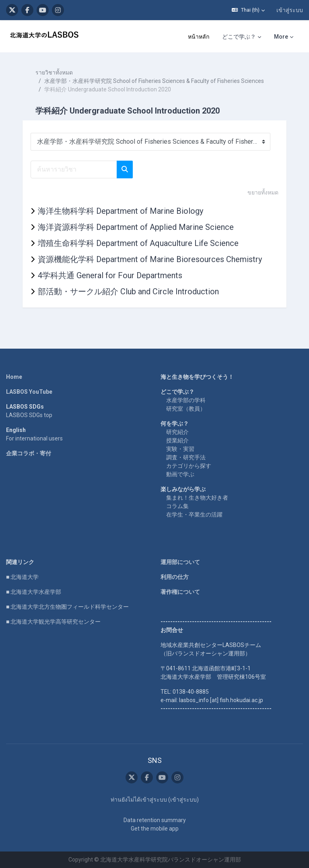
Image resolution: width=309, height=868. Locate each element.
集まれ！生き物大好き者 (197, 498)
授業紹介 (177, 440)
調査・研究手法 (186, 457)
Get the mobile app (155, 829)
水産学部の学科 (186, 400)
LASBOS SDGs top (29, 415)
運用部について (180, 562)
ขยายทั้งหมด (263, 192)
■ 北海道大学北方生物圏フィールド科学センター (67, 607)
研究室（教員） (186, 409)
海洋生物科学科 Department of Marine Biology (121, 211)
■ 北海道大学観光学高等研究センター (53, 622)
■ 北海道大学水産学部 (34, 592)
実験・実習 (180, 449)
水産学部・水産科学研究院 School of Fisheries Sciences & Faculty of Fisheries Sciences (154, 81)
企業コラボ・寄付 (29, 453)
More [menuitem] (281, 37)
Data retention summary (155, 820)
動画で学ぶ (180, 474)
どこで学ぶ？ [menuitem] (239, 37)
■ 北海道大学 (22, 577)
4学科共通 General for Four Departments (110, 275)
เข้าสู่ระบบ (290, 10)
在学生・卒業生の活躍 (194, 515)
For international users (34, 438)
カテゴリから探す (189, 466)
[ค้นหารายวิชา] (74, 169)
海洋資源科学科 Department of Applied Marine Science (136, 227)
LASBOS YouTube (29, 392)
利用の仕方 (175, 577)
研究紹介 (177, 432)
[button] (248, 10)
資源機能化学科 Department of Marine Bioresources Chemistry (150, 259)
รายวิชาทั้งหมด (54, 72)
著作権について (180, 592)
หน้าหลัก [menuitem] (199, 37)
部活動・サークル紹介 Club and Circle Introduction (128, 291)
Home (14, 377)
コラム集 (177, 506)
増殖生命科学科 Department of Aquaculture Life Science (138, 243)
